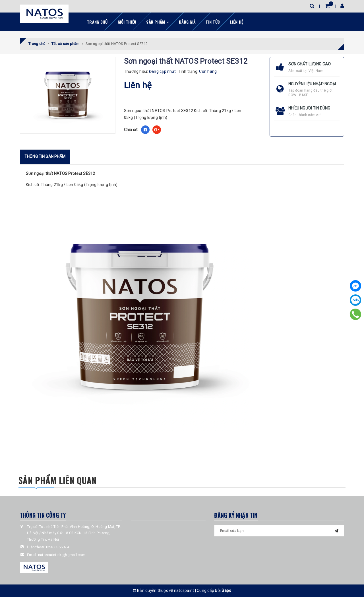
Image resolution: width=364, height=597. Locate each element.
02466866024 (57, 547)
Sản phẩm (158, 22)
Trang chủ (97, 22)
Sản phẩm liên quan (57, 480)
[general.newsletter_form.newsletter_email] (279, 531)
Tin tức (213, 22)
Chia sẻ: (131, 130)
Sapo (226, 590)
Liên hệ (236, 22)
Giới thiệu (127, 22)
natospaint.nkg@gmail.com (62, 555)
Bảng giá (187, 22)
